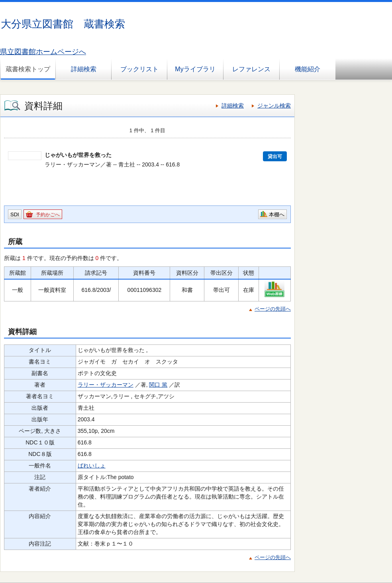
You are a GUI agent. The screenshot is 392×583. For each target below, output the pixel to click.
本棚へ (277, 214)
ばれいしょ (92, 466)
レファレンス (251, 69)
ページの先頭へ (273, 309)
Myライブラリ (195, 69)
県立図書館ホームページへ (43, 52)
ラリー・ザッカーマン (106, 385)
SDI (15, 214)
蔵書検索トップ (28, 69)
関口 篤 (158, 385)
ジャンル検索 (274, 106)
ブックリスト (139, 69)
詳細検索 (84, 69)
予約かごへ (48, 215)
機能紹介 (308, 69)
